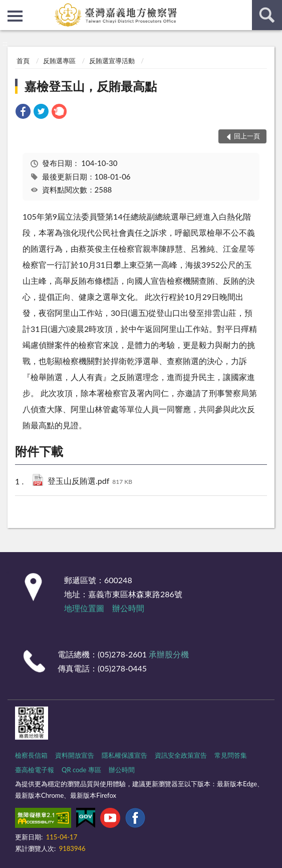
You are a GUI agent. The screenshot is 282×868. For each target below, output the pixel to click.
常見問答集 (231, 755)
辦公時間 (128, 608)
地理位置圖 (84, 608)
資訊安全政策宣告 (181, 755)
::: (8, 8)
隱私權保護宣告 (124, 755)
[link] (23, 113)
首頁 (23, 61)
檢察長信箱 (31, 755)
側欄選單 (15, 16)
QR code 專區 (81, 770)
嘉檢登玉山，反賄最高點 (91, 86)
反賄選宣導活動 (112, 61)
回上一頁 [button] (247, 136)
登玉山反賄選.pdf (90, 482)
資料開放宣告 (75, 755)
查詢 (267, 15)
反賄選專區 (59, 61)
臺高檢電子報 (35, 770)
